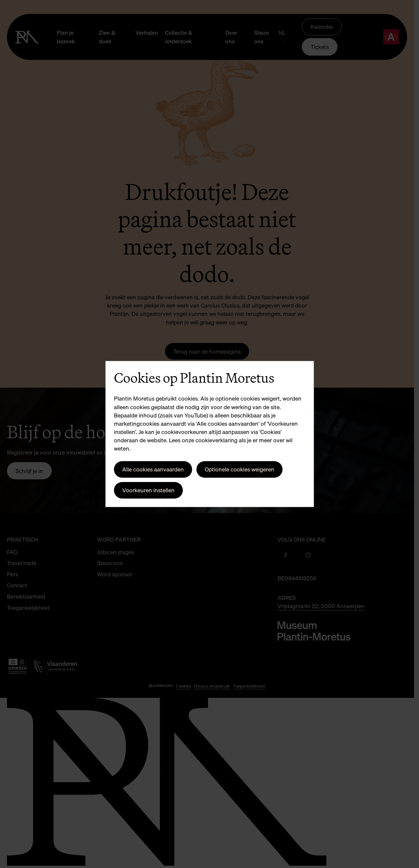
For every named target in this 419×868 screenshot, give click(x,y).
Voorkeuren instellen (148, 490)
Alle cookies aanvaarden (153, 469)
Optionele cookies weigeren (239, 469)
